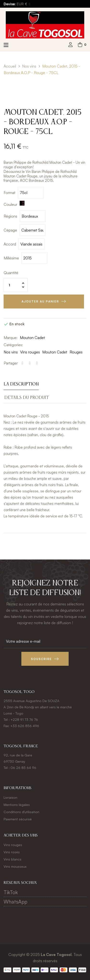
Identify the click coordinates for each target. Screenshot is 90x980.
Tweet (30, 363)
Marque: (11, 338)
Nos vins (11, 352)
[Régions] (33, 216)
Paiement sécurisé (18, 819)
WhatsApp (15, 902)
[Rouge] (23, 204)
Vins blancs (12, 859)
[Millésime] (34, 258)
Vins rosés (12, 852)
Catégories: (13, 345)
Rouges (76, 352)
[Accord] (31, 244)
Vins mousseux (15, 866)
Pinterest (37, 363)
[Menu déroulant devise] (23, 4)
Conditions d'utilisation (21, 812)
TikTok (11, 892)
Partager (23, 363)
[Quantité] (16, 285)
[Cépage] (32, 230)
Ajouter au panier (40, 301)
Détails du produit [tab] (27, 398)
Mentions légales (17, 805)
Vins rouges (30, 352)
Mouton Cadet (32, 338)
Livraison (10, 797)
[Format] (31, 193)
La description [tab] (21, 384)
